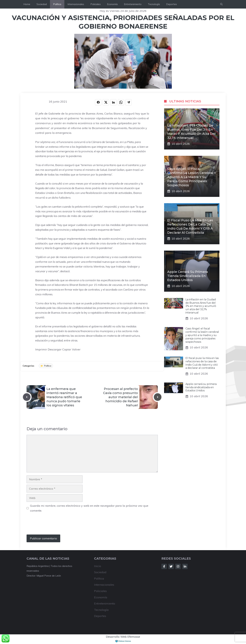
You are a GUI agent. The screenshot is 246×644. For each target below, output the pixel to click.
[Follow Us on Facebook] (164, 566)
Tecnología (154, 4)
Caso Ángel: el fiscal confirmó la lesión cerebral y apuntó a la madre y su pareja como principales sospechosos (192, 177)
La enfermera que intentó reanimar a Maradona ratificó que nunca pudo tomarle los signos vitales (64, 397)
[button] (221, 4)
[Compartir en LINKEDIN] (113, 102)
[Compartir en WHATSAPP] (121, 102)
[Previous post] (27, 397)
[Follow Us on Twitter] (171, 566)
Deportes (172, 4)
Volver (76, 349)
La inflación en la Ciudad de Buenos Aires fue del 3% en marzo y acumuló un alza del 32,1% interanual (201, 306)
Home (27, 4)
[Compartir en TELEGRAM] (129, 102)
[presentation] (51, 525)
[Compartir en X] (106, 102)
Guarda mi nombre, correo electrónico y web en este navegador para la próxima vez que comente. (89, 508)
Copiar (67, 349)
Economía (112, 4)
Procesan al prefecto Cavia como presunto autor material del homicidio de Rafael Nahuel (120, 397)
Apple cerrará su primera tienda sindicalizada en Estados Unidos (188, 276)
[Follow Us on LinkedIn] (185, 566)
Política (57, 4)
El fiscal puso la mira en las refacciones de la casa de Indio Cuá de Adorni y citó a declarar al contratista (202, 363)
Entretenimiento (133, 4)
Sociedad (42, 4)
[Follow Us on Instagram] (178, 566)
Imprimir (41, 349)
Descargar (55, 349)
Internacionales (76, 4)
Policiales (96, 4)
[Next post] (158, 397)
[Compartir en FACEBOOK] (98, 102)
